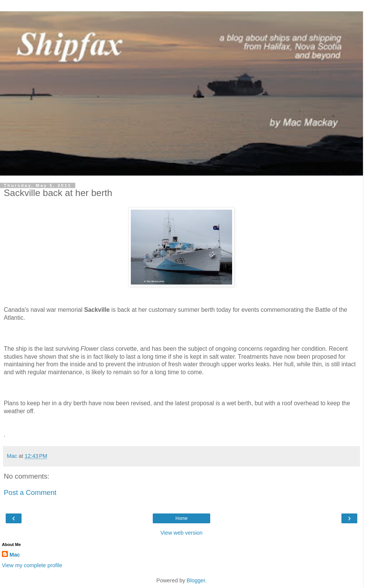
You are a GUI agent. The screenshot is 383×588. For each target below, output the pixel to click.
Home (181, 518)
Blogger (196, 580)
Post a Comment (30, 492)
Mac (15, 555)
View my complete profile (32, 565)
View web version (181, 533)
